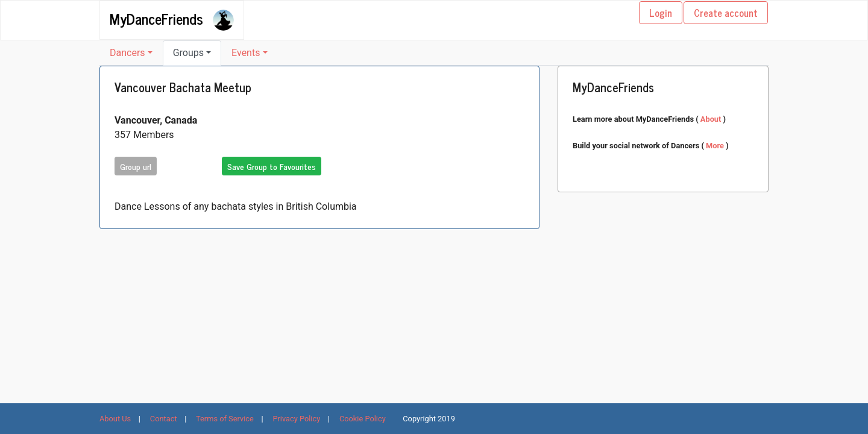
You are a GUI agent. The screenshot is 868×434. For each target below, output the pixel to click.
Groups (188, 53)
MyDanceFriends (156, 18)
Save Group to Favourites (272, 166)
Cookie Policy (363, 419)
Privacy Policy (296, 419)
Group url (136, 166)
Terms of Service (225, 419)
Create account (726, 13)
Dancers (127, 53)
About (712, 119)
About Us (115, 419)
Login (661, 13)
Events (246, 53)
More (716, 146)
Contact (164, 419)
